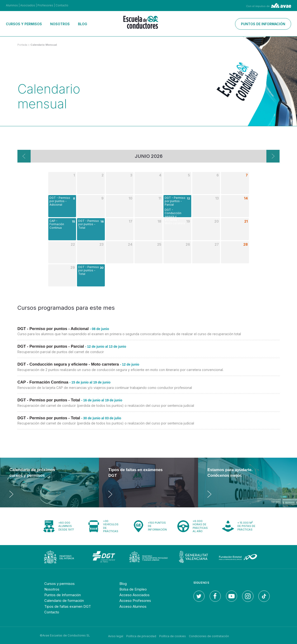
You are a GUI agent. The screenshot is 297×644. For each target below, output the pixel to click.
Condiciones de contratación (209, 635)
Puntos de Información (65, 595)
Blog (83, 24)
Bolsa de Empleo (134, 589)
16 (102, 222)
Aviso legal (116, 635)
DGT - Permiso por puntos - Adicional (60, 201)
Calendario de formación (66, 600)
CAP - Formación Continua (57, 224)
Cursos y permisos (24, 24)
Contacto (62, 5)
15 (73, 222)
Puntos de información (263, 24)
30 (102, 268)
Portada (22, 45)
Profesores (45, 5)
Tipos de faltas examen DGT (70, 606)
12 (188, 198)
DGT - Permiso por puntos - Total (89, 224)
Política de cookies (173, 635)
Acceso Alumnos (135, 606)
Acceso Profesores (137, 600)
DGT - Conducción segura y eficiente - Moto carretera (175, 216)
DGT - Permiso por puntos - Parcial (175, 201)
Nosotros (60, 24)
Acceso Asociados (136, 595)
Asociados (28, 5)
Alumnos (12, 5)
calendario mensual (44, 45)
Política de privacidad (141, 635)
